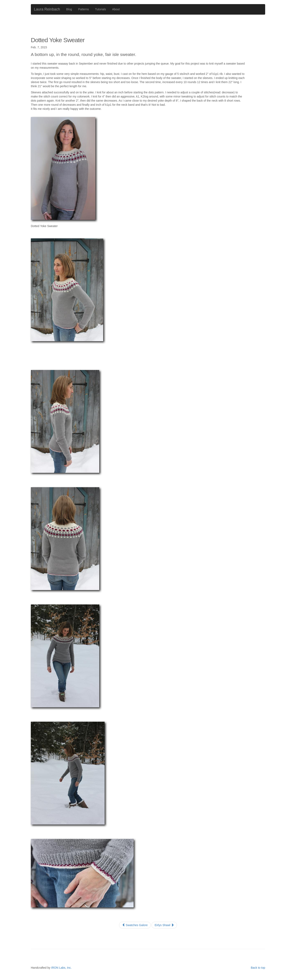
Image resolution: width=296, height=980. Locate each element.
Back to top (258, 968)
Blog (69, 9)
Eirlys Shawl (164, 925)
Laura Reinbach (47, 9)
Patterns (83, 9)
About (116, 9)
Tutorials (100, 9)
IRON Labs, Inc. (61, 968)
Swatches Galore (135, 925)
